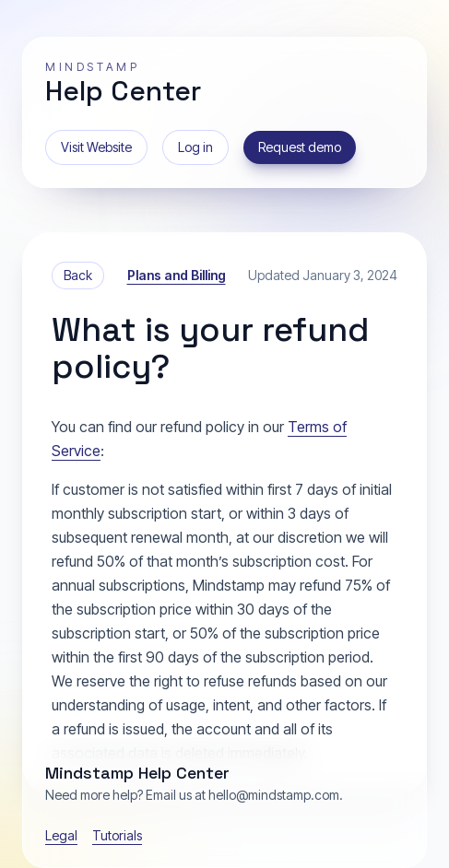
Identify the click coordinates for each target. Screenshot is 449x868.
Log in (195, 147)
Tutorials (117, 835)
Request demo (300, 147)
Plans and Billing (177, 275)
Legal (61, 835)
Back (78, 275)
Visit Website (96, 147)
